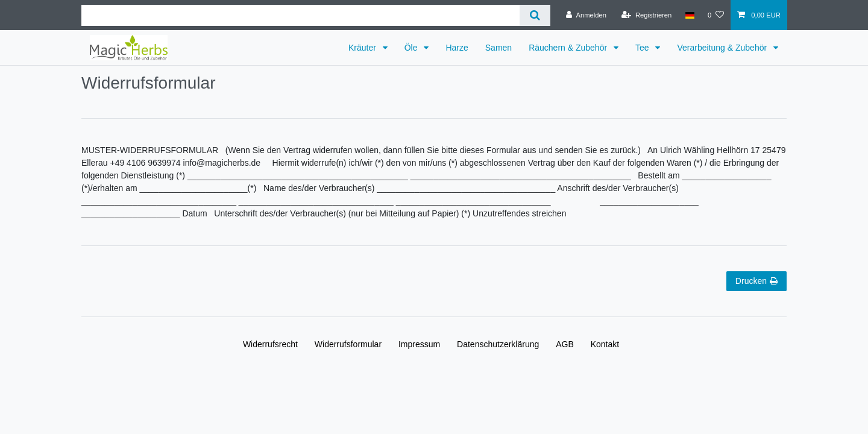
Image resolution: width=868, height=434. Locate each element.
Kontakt (605, 344)
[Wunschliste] (716, 15)
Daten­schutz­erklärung (498, 344)
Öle (412, 48)
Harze (457, 48)
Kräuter (363, 48)
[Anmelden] (586, 15)
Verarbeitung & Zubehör (723, 48)
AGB (565, 344)
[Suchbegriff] (300, 15)
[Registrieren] (646, 15)
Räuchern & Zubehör (569, 48)
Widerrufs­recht (270, 344)
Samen (498, 48)
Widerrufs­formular (348, 344)
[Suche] (535, 15)
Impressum (419, 344)
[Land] (689, 15)
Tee (643, 48)
